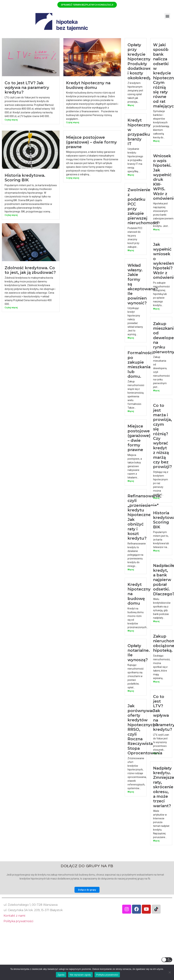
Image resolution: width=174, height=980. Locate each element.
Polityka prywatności (18, 921)
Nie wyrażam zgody (80, 975)
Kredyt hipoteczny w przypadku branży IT (139, 135)
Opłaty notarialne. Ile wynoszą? (146, 664)
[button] (167, 16)
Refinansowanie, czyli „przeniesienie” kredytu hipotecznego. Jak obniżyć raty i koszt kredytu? (144, 524)
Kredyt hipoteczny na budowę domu (88, 85)
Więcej (131, 105)
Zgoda (61, 975)
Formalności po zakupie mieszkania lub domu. (140, 370)
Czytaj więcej (11, 120)
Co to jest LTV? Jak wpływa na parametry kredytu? (27, 88)
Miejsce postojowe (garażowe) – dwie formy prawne (91, 142)
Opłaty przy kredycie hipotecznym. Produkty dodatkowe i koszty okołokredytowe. (145, 61)
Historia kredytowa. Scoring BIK (25, 178)
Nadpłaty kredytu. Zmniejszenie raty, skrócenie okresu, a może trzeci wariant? (159, 800)
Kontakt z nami (14, 916)
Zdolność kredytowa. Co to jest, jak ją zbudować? (30, 270)
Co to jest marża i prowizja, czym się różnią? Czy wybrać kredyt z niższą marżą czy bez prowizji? (162, 443)
